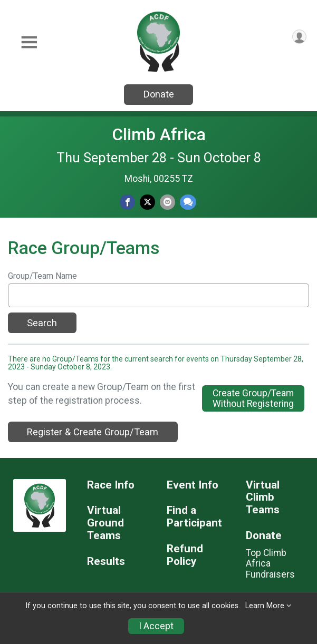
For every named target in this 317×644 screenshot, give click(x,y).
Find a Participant (194, 517)
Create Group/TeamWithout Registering (253, 398)
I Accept (156, 626)
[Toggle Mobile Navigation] (29, 42)
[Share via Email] (167, 202)
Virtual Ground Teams (105, 523)
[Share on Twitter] (147, 202)
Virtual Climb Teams (263, 498)
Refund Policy (185, 555)
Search (42, 323)
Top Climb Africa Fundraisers (270, 563)
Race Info (111, 485)
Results (106, 562)
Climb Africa (159, 134)
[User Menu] (299, 37)
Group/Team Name (42, 276)
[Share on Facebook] (127, 202)
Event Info (193, 485)
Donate (159, 94)
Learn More (265, 606)
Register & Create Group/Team (93, 432)
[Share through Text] (188, 202)
